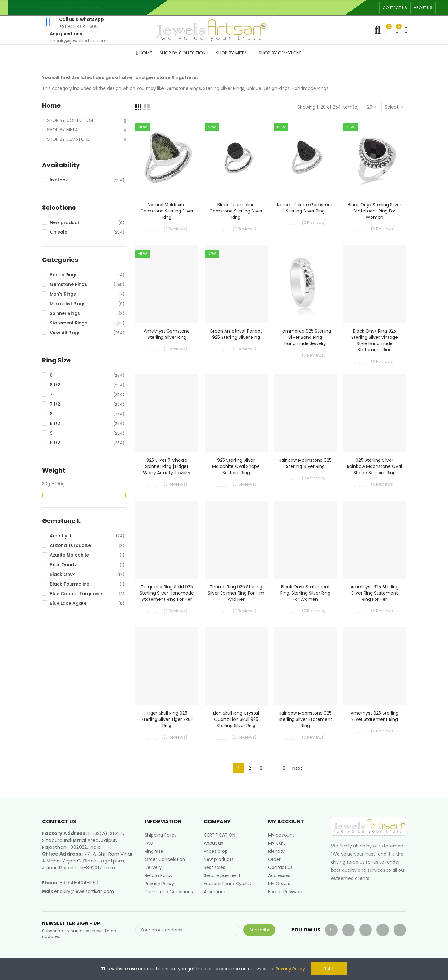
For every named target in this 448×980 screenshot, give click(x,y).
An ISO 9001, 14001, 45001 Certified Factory (244, 8)
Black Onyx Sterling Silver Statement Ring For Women (375, 211)
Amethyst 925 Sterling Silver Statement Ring (375, 716)
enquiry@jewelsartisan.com (84, 891)
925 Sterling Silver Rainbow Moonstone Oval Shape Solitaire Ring (374, 466)
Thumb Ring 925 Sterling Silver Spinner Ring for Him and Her (236, 593)
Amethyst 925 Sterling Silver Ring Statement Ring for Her (375, 593)
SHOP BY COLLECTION (70, 120)
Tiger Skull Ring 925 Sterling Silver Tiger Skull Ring (167, 719)
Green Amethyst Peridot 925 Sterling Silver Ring (236, 334)
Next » (299, 768)
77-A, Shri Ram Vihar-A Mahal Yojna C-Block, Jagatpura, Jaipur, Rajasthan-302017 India (89, 861)
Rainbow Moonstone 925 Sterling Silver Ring (305, 463)
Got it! (329, 969)
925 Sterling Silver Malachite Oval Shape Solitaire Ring (236, 466)
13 (283, 768)
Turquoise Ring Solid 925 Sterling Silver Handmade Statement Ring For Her (167, 593)
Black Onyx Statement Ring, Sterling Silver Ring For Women (305, 593)
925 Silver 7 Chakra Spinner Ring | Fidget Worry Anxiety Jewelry (167, 466)
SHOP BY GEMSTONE (68, 139)
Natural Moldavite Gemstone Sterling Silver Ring (167, 211)
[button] (395, 8)
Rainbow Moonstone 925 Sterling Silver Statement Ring (305, 719)
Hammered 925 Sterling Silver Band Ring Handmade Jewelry (305, 337)
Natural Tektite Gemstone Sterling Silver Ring (305, 208)
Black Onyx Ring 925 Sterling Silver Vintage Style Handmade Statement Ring (375, 340)
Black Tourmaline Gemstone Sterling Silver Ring (236, 211)
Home (51, 106)
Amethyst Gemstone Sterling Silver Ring (167, 334)
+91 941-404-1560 (79, 883)
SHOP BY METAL (63, 130)
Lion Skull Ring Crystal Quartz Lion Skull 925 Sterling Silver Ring (236, 719)
